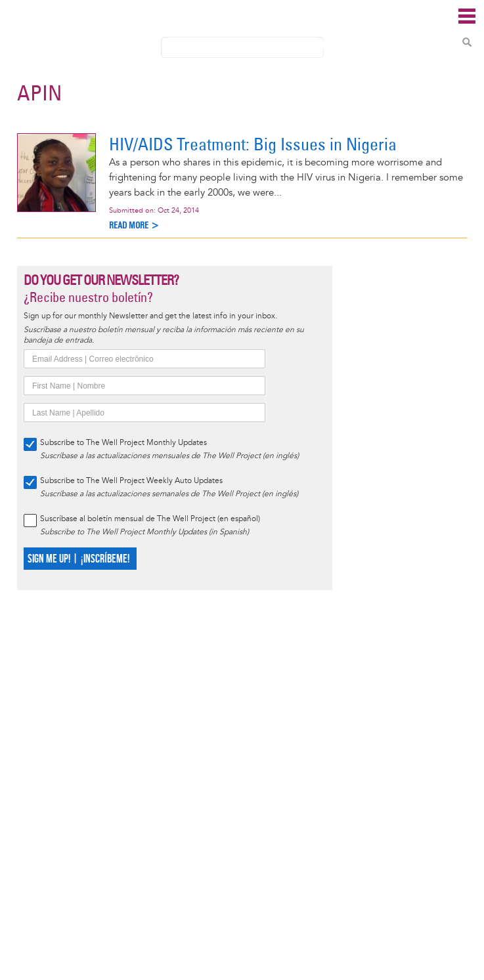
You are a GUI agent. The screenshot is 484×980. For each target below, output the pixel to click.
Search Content (467, 42)
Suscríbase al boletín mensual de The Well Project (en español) (150, 519)
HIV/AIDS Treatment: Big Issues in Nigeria (253, 144)
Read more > (134, 225)
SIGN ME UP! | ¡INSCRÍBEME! (78, 559)
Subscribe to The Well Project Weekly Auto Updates (131, 481)
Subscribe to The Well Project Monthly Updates (123, 443)
